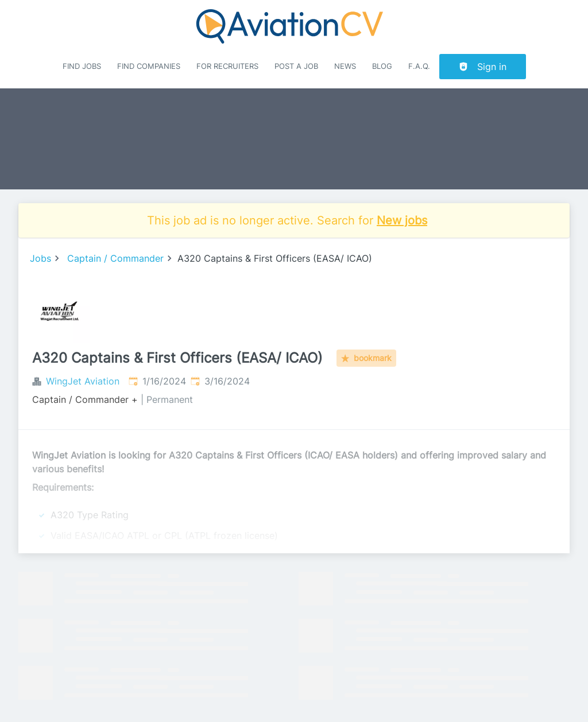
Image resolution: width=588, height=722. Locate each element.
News (345, 66)
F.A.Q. (419, 66)
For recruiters (227, 66)
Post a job (296, 66)
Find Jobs (82, 66)
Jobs (40, 258)
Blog (382, 66)
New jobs (402, 220)
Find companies (149, 66)
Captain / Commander (115, 258)
